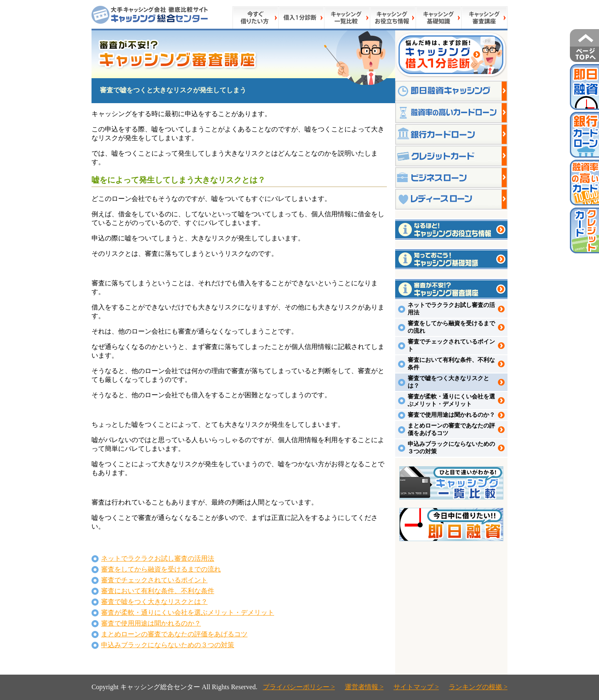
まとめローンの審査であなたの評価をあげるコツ (174, 634)
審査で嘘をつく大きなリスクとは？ (154, 602)
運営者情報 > (364, 687)
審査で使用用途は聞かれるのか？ (151, 623)
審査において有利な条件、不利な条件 (158, 591)
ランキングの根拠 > (478, 687)
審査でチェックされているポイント (154, 580)
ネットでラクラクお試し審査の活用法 (158, 558)
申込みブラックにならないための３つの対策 (168, 645)
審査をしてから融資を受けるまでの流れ (161, 569)
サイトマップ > (416, 687)
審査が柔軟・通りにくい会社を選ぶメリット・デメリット (188, 612)
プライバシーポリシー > (299, 687)
